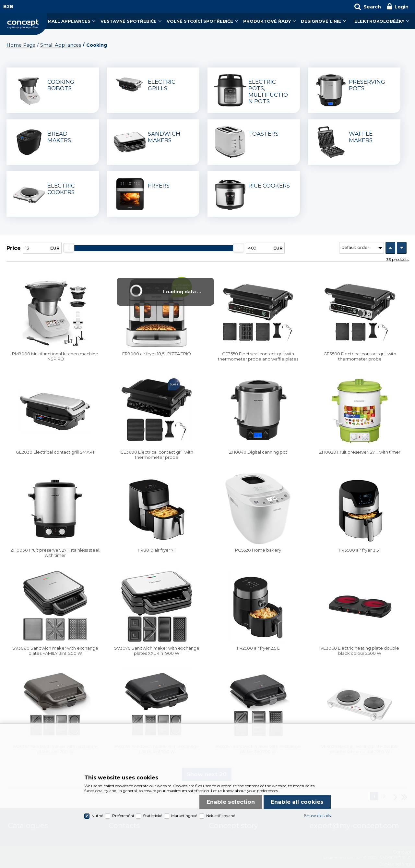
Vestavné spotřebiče (129, 21)
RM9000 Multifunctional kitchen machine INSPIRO (55, 356)
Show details (317, 815)
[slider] (69, 248)
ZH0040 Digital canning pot (258, 452)
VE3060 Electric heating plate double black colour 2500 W (360, 651)
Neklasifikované (221, 816)
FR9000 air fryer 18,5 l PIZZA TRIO (157, 354)
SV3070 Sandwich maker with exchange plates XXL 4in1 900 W (157, 651)
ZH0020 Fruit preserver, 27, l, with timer (360, 452)
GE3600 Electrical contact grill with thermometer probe (157, 455)
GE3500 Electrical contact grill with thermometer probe (360, 356)
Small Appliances (68, 21)
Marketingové (184, 816)
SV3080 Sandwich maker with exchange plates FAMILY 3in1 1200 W (55, 651)
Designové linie (321, 21)
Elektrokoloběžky (379, 21)
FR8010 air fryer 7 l (157, 550)
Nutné (97, 816)
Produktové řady (267, 21)
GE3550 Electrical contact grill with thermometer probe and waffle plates (258, 356)
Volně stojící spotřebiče (200, 21)
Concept (24, 24)
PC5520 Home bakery (258, 550)
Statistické (153, 816)
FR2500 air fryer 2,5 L (258, 648)
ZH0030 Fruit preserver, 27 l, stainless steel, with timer (55, 553)
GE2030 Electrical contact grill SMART (55, 452)
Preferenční (123, 816)
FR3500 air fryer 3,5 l (360, 550)
